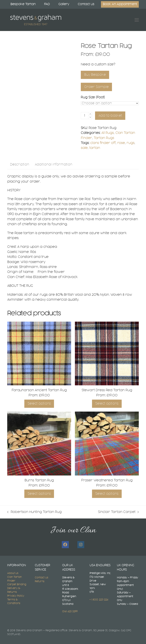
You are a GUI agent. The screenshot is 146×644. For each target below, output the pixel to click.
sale (84, 148)
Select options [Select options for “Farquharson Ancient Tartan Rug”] (39, 404)
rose (121, 143)
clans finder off (103, 143)
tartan (95, 148)
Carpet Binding (17, 584)
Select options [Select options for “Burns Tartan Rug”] (39, 494)
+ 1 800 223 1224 (99, 600)
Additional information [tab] (54, 165)
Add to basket (110, 116)
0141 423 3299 (70, 611)
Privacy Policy (16, 596)
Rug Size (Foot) (93, 97)
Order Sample (96, 87)
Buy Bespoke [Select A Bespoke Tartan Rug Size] (95, 75)
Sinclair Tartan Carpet (118, 512)
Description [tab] (20, 165)
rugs (131, 143)
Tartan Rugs (104, 138)
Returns (40, 581)
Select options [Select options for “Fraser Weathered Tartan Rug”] (107, 494)
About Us (13, 573)
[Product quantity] (85, 116)
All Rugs (108, 133)
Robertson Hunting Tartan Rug (34, 512)
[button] (137, 20)
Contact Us (41, 578)
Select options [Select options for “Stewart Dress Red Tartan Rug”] (107, 404)
